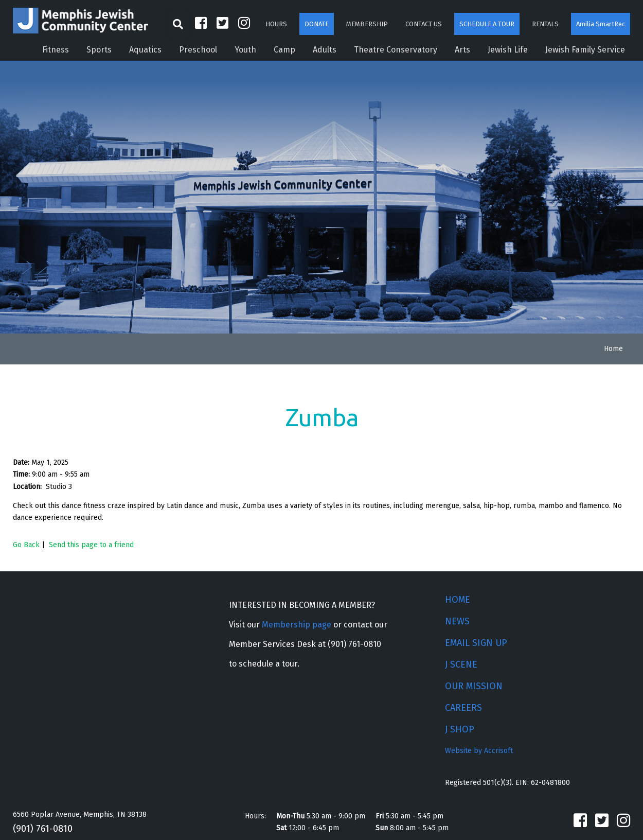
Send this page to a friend (91, 545)
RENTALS (545, 24)
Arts (462, 50)
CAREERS (463, 708)
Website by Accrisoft (479, 751)
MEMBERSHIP (367, 24)
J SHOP (460, 729)
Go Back (26, 545)
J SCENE (461, 664)
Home (613, 349)
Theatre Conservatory (396, 50)
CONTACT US (424, 24)
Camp (284, 50)
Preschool (198, 50)
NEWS (457, 621)
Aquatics (145, 50)
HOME (458, 600)
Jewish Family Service (585, 50)
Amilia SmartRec (601, 24)
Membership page (297, 625)
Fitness (56, 50)
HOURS (276, 24)
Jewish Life (508, 50)
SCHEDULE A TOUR (487, 24)
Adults (325, 50)
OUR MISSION (474, 686)
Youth (245, 50)
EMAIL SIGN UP (476, 643)
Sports (99, 50)
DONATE (317, 24)
